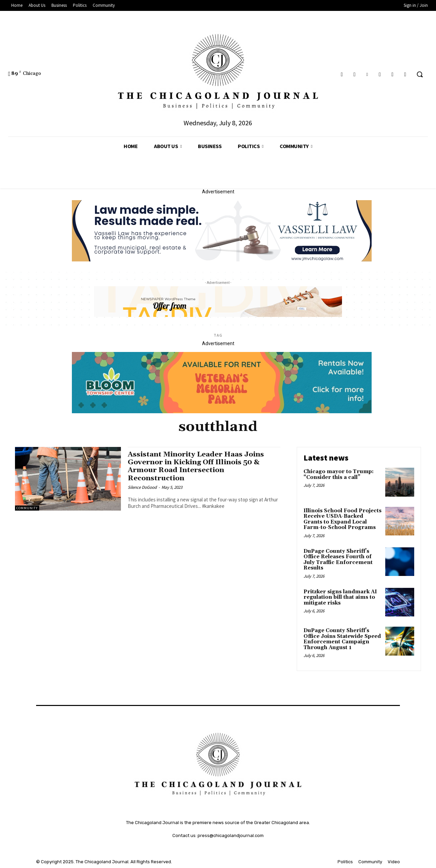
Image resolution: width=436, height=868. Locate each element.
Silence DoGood (142, 487)
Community (27, 508)
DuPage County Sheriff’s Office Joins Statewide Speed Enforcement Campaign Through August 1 (342, 639)
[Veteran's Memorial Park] (222, 412)
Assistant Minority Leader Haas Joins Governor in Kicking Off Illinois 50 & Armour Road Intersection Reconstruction (198, 466)
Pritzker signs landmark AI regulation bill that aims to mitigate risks (340, 597)
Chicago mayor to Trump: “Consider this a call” (339, 475)
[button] (420, 74)
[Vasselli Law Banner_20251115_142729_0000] (222, 260)
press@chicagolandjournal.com (231, 835)
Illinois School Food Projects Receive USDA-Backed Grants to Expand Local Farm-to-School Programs (342, 519)
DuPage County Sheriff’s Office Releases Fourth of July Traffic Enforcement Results (338, 560)
